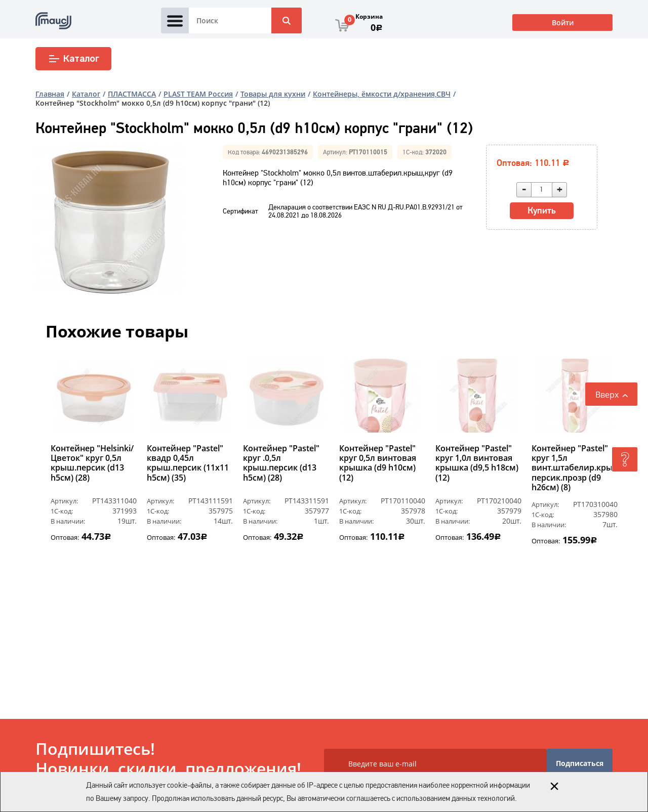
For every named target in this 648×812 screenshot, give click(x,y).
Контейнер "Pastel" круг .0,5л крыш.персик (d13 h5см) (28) (281, 463)
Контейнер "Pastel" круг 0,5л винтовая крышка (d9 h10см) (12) (378, 463)
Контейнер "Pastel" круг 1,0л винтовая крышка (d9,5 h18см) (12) (477, 463)
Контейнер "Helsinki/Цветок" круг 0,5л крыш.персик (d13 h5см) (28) (92, 463)
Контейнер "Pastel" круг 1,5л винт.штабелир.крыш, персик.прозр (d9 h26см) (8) (575, 468)
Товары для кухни (273, 94)
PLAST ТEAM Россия (198, 94)
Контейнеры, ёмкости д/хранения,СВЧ (382, 94)
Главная (50, 94)
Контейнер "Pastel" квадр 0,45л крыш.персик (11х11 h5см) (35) (188, 463)
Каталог (74, 59)
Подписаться (580, 763)
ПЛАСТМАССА (132, 94)
